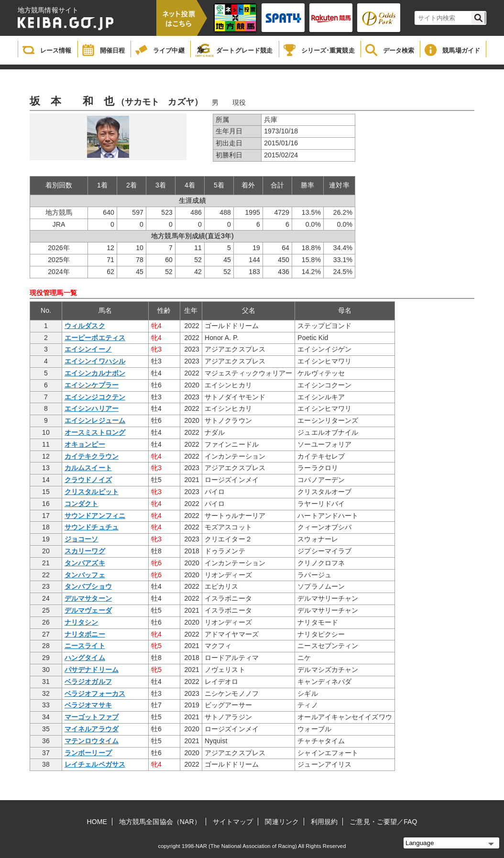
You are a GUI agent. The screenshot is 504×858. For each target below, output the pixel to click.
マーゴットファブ (92, 717)
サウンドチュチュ (92, 527)
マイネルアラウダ (92, 729)
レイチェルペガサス (95, 764)
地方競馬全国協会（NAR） (160, 822)
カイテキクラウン (92, 456)
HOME (97, 822)
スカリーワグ (85, 551)
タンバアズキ (85, 563)
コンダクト (82, 504)
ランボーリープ (88, 753)
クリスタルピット (92, 492)
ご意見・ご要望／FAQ (383, 822)
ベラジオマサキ (88, 705)
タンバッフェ (85, 575)
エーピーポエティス (95, 338)
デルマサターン (88, 598)
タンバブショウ (88, 586)
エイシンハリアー (92, 408)
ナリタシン (82, 622)
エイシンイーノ (88, 349)
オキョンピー (85, 444)
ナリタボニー (85, 634)
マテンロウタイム (92, 741)
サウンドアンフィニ (95, 516)
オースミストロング (95, 432)
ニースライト (85, 646)
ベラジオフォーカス (95, 693)
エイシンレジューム (95, 420)
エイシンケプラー (92, 385)
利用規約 (324, 822)
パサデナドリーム (92, 670)
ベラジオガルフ (88, 682)
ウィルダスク (85, 326)
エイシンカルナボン (95, 373)
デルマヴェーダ (88, 610)
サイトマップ (233, 822)
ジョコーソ (82, 539)
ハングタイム (85, 658)
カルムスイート (88, 468)
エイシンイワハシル (95, 361)
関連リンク (282, 822)
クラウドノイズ (88, 480)
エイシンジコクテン (95, 397)
